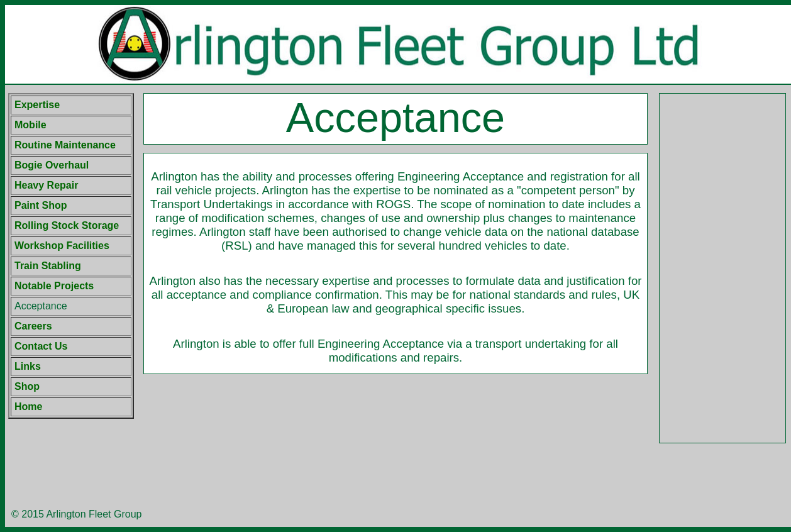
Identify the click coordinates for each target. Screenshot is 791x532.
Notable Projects (54, 286)
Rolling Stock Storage (67, 225)
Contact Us (41, 346)
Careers (33, 326)
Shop (27, 386)
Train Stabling (48, 266)
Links (28, 366)
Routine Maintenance (65, 145)
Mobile (30, 125)
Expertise (37, 105)
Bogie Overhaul (52, 165)
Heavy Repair (46, 185)
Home (28, 407)
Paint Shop (41, 205)
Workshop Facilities (62, 246)
